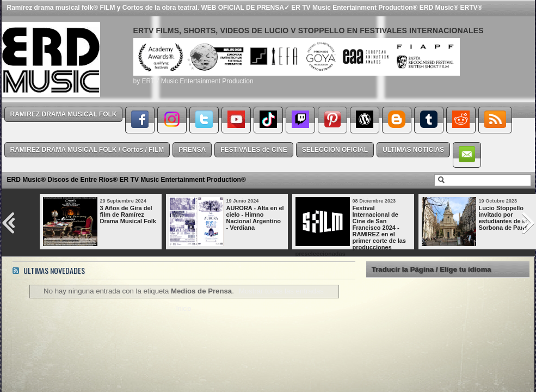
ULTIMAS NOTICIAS (413, 150)
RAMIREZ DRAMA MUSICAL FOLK (64, 114)
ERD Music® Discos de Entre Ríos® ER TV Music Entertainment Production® (127, 180)
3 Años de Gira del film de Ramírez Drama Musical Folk (128, 215)
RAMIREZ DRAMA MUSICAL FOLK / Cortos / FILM (87, 150)
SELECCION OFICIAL (335, 150)
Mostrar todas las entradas (281, 291)
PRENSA (192, 150)
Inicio (183, 309)
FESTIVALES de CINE (254, 150)
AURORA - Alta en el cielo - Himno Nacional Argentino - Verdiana (255, 218)
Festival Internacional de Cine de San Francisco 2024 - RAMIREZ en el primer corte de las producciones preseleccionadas (351, 231)
